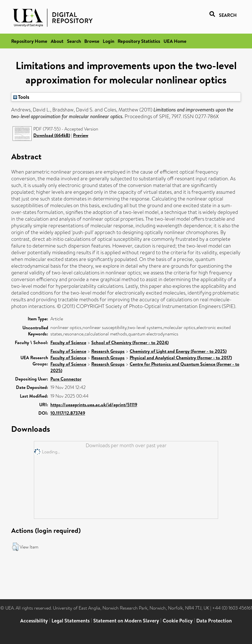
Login (109, 41)
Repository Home (29, 41)
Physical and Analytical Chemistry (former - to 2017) (181, 358)
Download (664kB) (52, 135)
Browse (92, 41)
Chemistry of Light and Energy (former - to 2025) (178, 351)
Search (74, 41)
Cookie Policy (178, 621)
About (57, 41)
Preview (81, 135)
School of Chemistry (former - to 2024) (130, 342)
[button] (15, 547)
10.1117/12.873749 (68, 413)
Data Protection (214, 621)
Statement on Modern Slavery (126, 621)
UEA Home (175, 41)
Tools (21, 97)
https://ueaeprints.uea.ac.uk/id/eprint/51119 (94, 405)
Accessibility (34, 621)
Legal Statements (71, 621)
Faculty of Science (68, 342)
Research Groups (108, 351)
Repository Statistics (139, 41)
